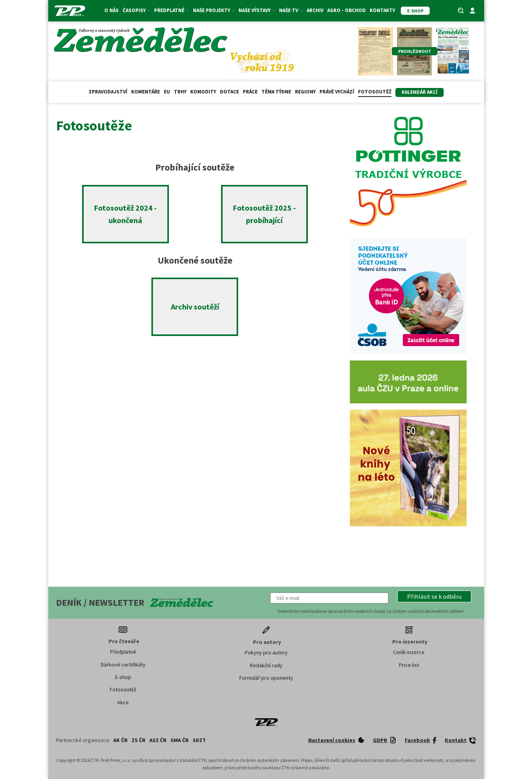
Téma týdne (276, 92)
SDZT (199, 740)
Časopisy (136, 10)
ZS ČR (139, 740)
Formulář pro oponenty (266, 678)
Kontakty (382, 10)
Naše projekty (214, 10)
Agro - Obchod (347, 10)
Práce (250, 92)
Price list (409, 665)
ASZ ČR (158, 740)
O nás (111, 10)
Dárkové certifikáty (123, 665)
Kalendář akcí (420, 92)
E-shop (123, 677)
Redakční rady (266, 665)
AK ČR (120, 740)
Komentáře (146, 92)
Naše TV (291, 10)
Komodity (203, 92)
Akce (123, 702)
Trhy (180, 92)
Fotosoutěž (375, 92)
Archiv (315, 10)
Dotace (229, 92)
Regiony (305, 92)
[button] (434, 596)
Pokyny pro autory (266, 652)
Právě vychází (337, 92)
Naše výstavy (257, 10)
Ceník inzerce (409, 652)
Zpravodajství (108, 92)
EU (167, 92)
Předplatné (172, 10)
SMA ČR (180, 740)
